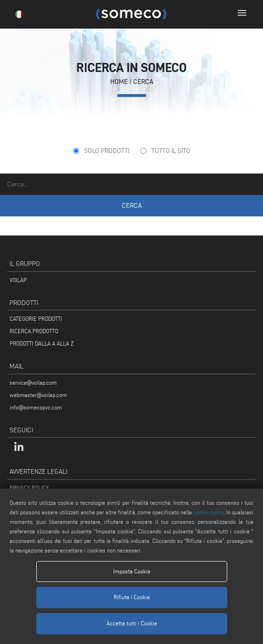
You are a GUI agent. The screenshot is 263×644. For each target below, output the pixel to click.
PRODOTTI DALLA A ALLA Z (42, 343)
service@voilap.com (33, 383)
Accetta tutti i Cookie (132, 623)
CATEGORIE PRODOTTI (36, 319)
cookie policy (209, 512)
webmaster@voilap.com (38, 395)
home (119, 82)
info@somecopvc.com (36, 407)
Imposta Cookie (132, 571)
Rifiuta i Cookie (132, 597)
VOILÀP (18, 280)
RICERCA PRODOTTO (34, 331)
